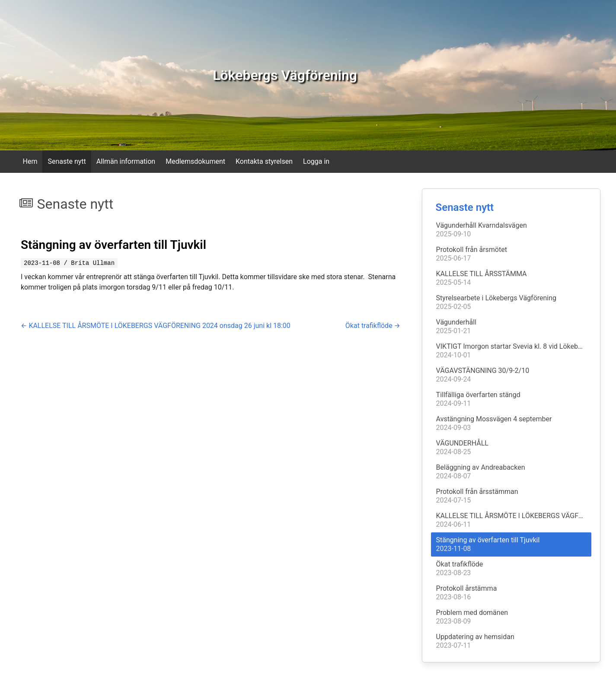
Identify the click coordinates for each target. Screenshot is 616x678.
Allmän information (126, 161)
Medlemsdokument (195, 161)
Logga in (316, 161)
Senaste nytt (67, 161)
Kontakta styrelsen (264, 161)
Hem (30, 161)
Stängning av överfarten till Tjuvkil (113, 245)
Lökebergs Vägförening (285, 75)
